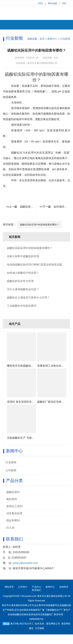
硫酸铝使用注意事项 (21, 207)
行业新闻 (65, 39)
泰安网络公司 (53, 624)
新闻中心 (52, 39)
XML (64, 3)
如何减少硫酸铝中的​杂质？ (23, 273)
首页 (42, 39)
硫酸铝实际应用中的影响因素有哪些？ (39, 225)
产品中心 (37, 587)
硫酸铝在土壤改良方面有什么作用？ (28, 297)
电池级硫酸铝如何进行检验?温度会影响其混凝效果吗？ (40, 264)
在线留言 (64, 587)
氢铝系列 (12, 499)
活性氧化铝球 (14, 513)
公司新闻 (11, 470)
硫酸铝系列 (13, 492)
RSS (41, 3)
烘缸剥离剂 (13, 520)
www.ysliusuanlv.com (25, 563)
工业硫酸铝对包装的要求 (22, 306)
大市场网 (39, 628)
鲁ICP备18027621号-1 (22, 624)
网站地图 (52, 3)
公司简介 (23, 587)
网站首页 (9, 587)
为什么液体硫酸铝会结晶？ (23, 289)
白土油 (10, 527)
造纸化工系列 (14, 506)
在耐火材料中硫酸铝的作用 (23, 256)
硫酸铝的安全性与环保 (20, 281)
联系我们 (37, 590)
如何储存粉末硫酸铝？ (55, 207)
